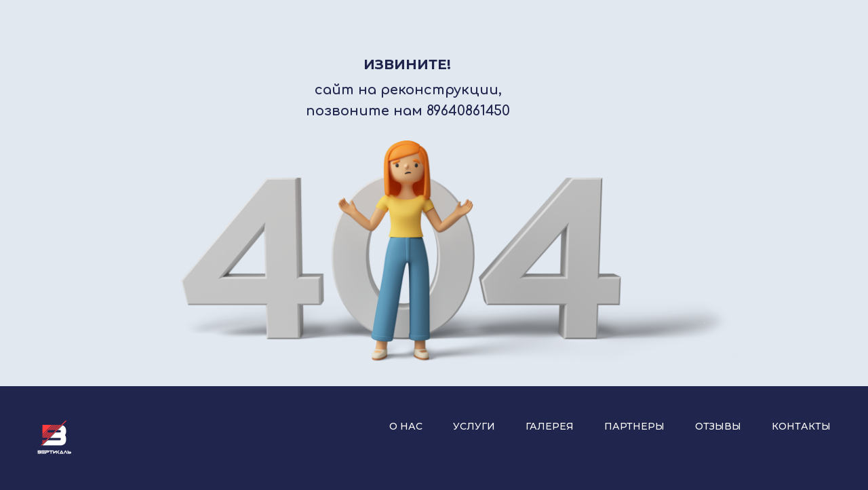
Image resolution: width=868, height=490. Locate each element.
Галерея (550, 426)
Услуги (474, 426)
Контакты (801, 426)
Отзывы (718, 426)
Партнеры (634, 426)
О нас (406, 426)
